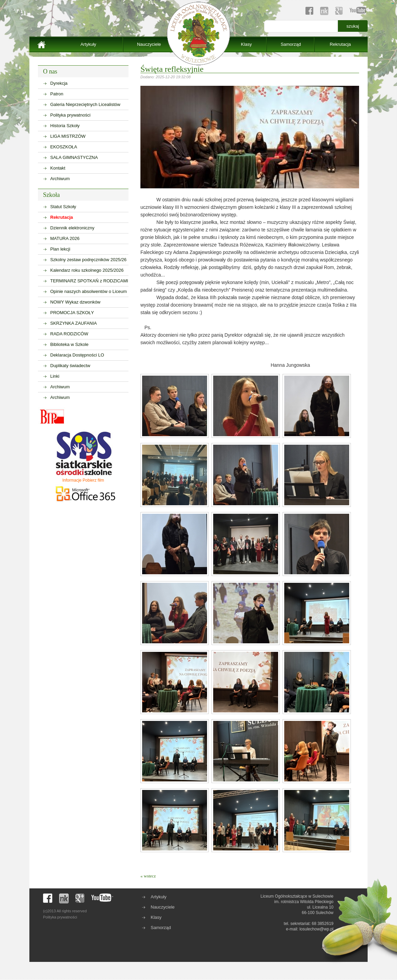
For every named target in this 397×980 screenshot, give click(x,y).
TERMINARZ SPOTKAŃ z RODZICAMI (89, 281)
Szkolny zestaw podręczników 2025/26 (88, 260)
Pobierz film (93, 480)
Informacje (72, 480)
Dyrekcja (59, 83)
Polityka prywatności (70, 115)
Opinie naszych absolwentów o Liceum (88, 291)
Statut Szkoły (63, 207)
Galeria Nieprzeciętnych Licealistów (85, 104)
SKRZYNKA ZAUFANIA (74, 323)
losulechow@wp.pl (316, 929)
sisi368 (393, 4)
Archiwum (60, 179)
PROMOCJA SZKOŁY (72, 313)
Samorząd (291, 44)
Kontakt (58, 168)
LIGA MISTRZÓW (68, 136)
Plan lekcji (60, 249)
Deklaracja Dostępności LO (77, 355)
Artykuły (88, 44)
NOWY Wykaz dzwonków (75, 302)
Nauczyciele (149, 44)
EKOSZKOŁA (64, 147)
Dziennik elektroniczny (72, 228)
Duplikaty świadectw (70, 366)
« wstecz (148, 876)
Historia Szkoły (65, 126)
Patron (57, 94)
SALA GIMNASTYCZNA (74, 157)
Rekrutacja (340, 44)
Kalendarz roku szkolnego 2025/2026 (87, 270)
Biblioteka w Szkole (69, 344)
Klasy (246, 44)
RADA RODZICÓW (69, 334)
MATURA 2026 (65, 238)
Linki (55, 376)
